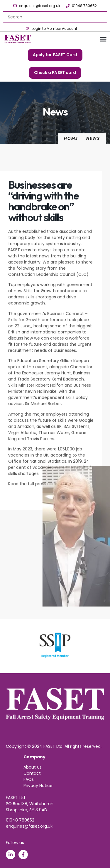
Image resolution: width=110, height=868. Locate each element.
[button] (103, 39)
